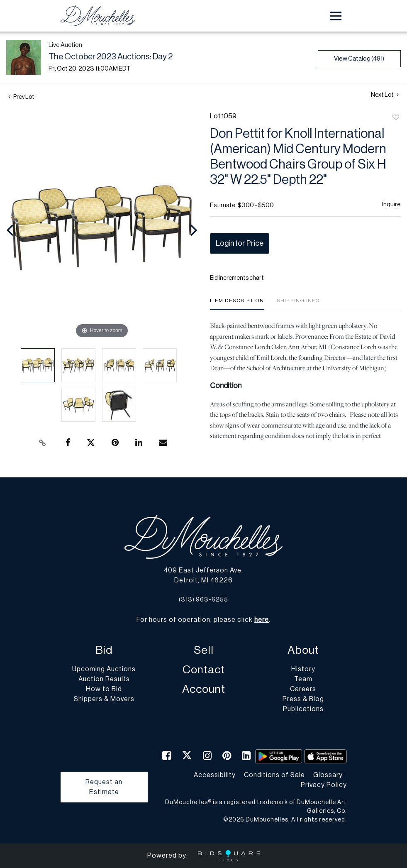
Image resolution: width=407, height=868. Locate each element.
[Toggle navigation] (336, 16)
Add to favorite (396, 118)
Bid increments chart (237, 278)
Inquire (391, 204)
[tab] (237, 304)
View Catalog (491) (359, 59)
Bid (104, 650)
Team (303, 679)
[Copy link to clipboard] (43, 443)
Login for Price (240, 243)
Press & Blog (303, 699)
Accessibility (215, 775)
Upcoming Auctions (104, 669)
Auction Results (104, 679)
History (303, 669)
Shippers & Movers (104, 699)
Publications (303, 709)
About (303, 650)
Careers (303, 689)
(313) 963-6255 (203, 600)
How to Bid (104, 689)
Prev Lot (21, 97)
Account (204, 689)
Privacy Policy (324, 785)
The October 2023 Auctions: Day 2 (111, 57)
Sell (204, 650)
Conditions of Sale (274, 775)
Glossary (328, 775)
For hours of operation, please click (203, 620)
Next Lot (385, 95)
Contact (204, 670)
